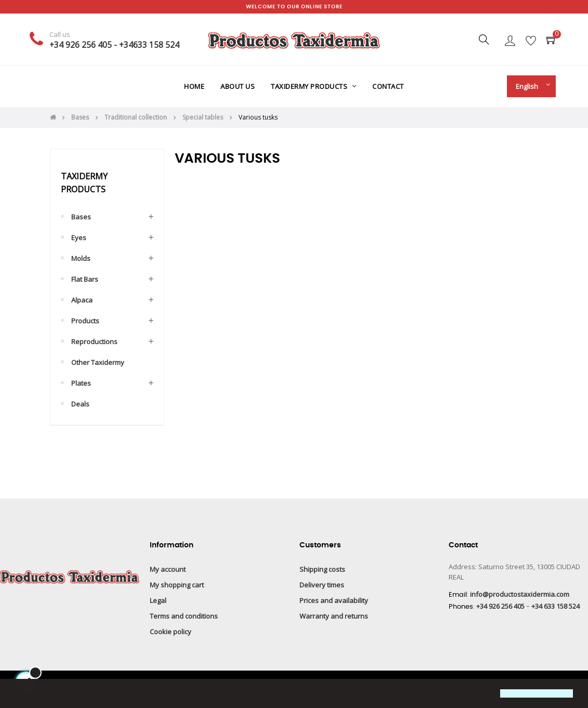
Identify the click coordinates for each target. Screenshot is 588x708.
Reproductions (94, 342)
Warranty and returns (334, 616)
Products (85, 321)
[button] (17, 694)
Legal (158, 600)
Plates (81, 383)
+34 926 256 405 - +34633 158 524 (114, 45)
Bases (81, 217)
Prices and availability (334, 600)
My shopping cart (177, 585)
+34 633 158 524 (556, 606)
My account (168, 569)
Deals (80, 404)
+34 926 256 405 (500, 606)
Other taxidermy (98, 362)
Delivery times (322, 585)
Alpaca (82, 300)
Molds (81, 258)
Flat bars (85, 279)
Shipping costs (322, 569)
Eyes (79, 238)
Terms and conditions (184, 616)
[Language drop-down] (529, 86)
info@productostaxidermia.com (520, 594)
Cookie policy (171, 632)
